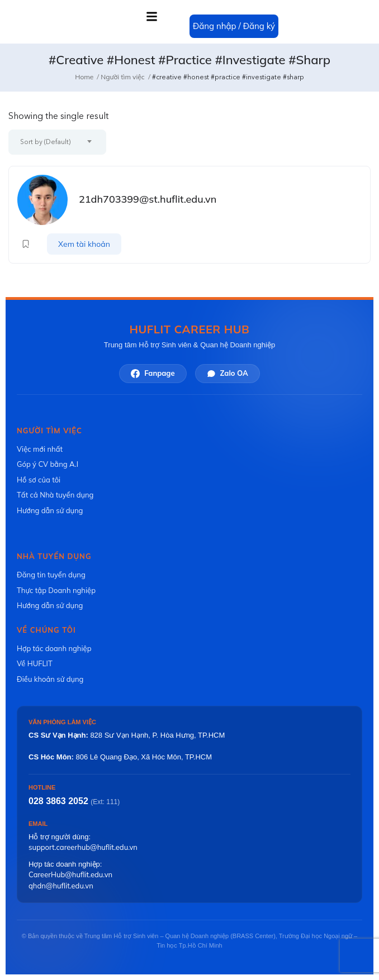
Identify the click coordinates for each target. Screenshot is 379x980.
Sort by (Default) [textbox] (45, 142)
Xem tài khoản (84, 244)
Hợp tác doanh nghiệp (54, 648)
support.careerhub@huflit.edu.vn (83, 847)
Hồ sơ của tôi (39, 480)
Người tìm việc (122, 77)
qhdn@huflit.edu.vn (61, 886)
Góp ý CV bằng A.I (48, 464)
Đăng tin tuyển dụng (51, 575)
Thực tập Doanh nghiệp (56, 590)
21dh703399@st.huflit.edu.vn (148, 199)
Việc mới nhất (40, 449)
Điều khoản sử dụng (50, 679)
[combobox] (57, 142)
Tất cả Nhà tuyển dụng (55, 495)
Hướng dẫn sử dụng (50, 510)
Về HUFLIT (35, 663)
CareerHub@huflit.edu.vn (70, 874)
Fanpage (153, 373)
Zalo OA (228, 373)
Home (84, 77)
